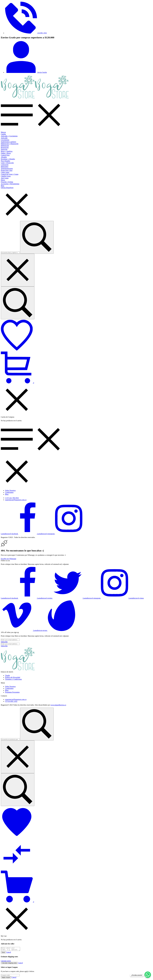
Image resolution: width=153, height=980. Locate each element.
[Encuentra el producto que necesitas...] (18, 790)
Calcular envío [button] (6, 961)
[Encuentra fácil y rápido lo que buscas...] (18, 303)
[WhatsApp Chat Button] (148, 975)
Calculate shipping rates (9, 964)
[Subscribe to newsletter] (4, 642)
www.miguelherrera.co (58, 705)
